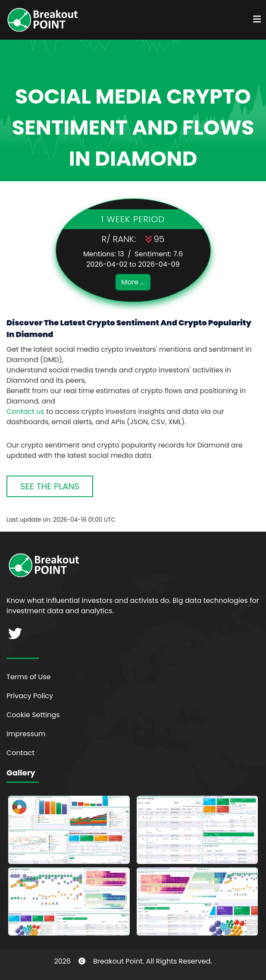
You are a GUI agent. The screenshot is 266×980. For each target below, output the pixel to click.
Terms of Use (29, 677)
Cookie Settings (33, 715)
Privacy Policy (30, 696)
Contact (20, 753)
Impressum (26, 734)
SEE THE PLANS (50, 486)
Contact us (25, 411)
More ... (133, 282)
